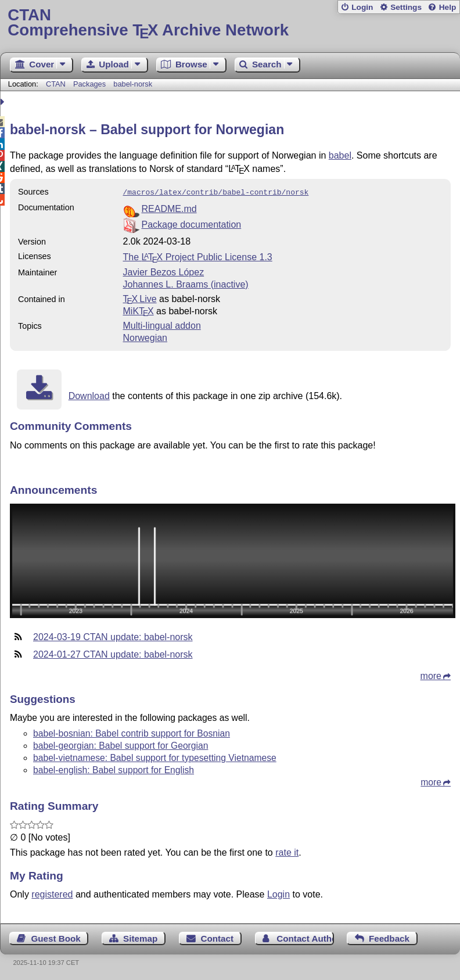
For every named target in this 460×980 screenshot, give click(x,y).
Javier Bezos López (164, 271)
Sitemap (140, 937)
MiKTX (139, 310)
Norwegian (145, 337)
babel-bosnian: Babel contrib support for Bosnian (132, 732)
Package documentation (192, 223)
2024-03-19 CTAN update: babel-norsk (113, 636)
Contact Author (305, 937)
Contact (217, 937)
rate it (287, 851)
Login (362, 7)
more (431, 675)
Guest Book (56, 937)
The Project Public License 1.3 (198, 256)
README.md (169, 208)
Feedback (389, 937)
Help (448, 7)
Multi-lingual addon (162, 324)
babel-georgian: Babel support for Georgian (121, 744)
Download (89, 395)
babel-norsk (133, 84)
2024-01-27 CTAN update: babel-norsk (113, 653)
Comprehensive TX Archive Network (230, 23)
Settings (406, 7)
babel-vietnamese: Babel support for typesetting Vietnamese (155, 757)
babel (340, 155)
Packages (91, 84)
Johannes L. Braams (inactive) (186, 283)
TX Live (140, 298)
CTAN (56, 84)
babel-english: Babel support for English (114, 769)
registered (52, 893)
